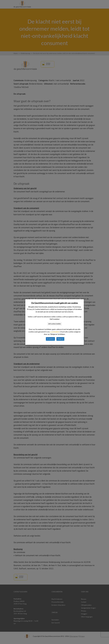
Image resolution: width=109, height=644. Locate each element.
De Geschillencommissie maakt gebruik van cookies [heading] (55, 303)
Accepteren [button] (50, 339)
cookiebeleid (55, 332)
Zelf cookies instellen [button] (55, 324)
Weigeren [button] (60, 339)
